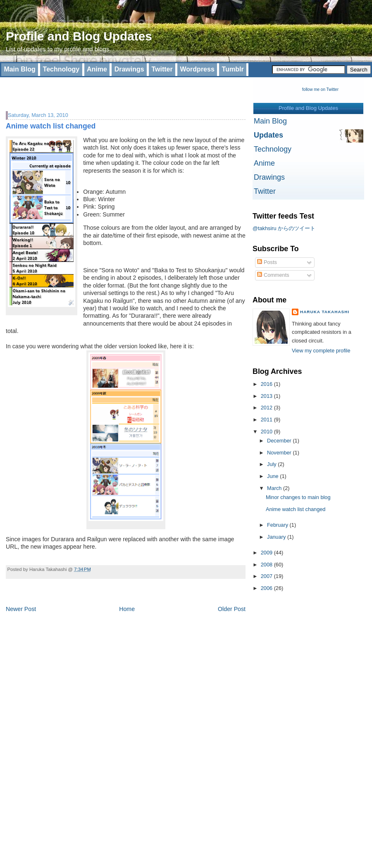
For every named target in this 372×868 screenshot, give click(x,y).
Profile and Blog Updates (79, 36)
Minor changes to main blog (298, 497)
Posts (267, 262)
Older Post (232, 609)
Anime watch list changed (51, 126)
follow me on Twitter (320, 89)
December (280, 441)
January (277, 537)
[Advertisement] (103, 90)
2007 (267, 576)
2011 (267, 420)
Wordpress (197, 69)
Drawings (129, 69)
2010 (267, 432)
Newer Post (21, 609)
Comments (273, 275)
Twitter (162, 69)
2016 (267, 384)
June (273, 476)
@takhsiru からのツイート (284, 228)
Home (127, 609)
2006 (267, 588)
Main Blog (19, 69)
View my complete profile (321, 351)
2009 (267, 553)
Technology (61, 69)
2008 (267, 565)
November (280, 453)
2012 (267, 408)
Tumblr (233, 69)
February (278, 525)
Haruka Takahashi (325, 312)
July (272, 464)
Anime (97, 69)
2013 (267, 396)
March (275, 488)
